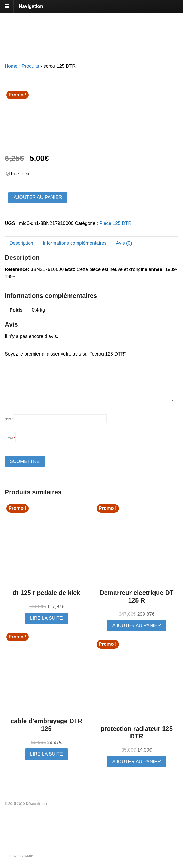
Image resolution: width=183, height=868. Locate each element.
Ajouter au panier (38, 197)
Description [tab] (21, 243)
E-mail (10, 438)
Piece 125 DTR (115, 223)
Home (11, 66)
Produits (30, 66)
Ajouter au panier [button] (137, 625)
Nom (9, 419)
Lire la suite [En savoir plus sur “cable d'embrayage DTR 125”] (46, 754)
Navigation (31, 6)
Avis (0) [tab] (124, 243)
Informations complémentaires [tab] (75, 243)
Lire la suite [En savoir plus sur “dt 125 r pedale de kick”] (46, 618)
